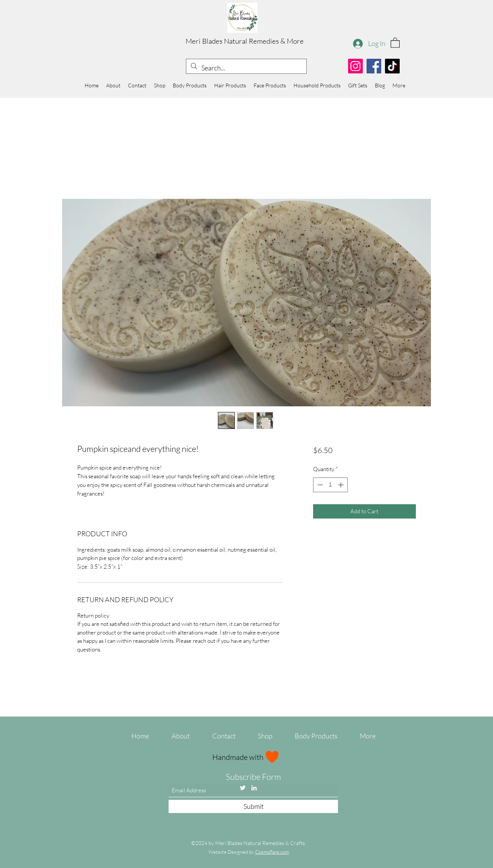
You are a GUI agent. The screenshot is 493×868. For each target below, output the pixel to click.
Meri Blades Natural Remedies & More (245, 41)
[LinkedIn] (254, 788)
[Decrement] (319, 485)
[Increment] (342, 485)
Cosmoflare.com (272, 852)
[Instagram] (355, 66)
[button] (395, 42)
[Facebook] (374, 66)
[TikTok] (392, 66)
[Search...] (246, 68)
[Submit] (253, 806)
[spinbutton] (330, 485)
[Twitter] (243, 788)
